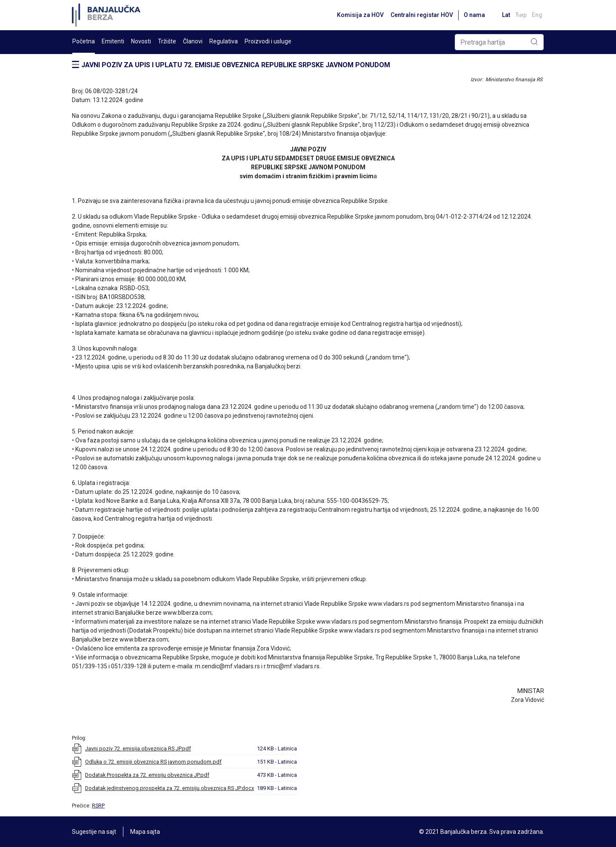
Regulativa (224, 41)
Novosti (141, 41)
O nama (474, 15)
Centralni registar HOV (422, 15)
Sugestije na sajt (94, 832)
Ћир (521, 15)
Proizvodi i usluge (268, 41)
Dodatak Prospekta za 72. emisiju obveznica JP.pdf (147, 775)
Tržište (167, 41)
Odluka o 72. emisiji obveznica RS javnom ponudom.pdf (153, 762)
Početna (84, 41)
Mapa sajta (145, 832)
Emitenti (113, 41)
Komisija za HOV (360, 15)
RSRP (98, 806)
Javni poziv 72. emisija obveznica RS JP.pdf (138, 749)
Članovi (193, 41)
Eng (537, 15)
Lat (506, 15)
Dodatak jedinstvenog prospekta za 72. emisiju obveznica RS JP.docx (170, 788)
